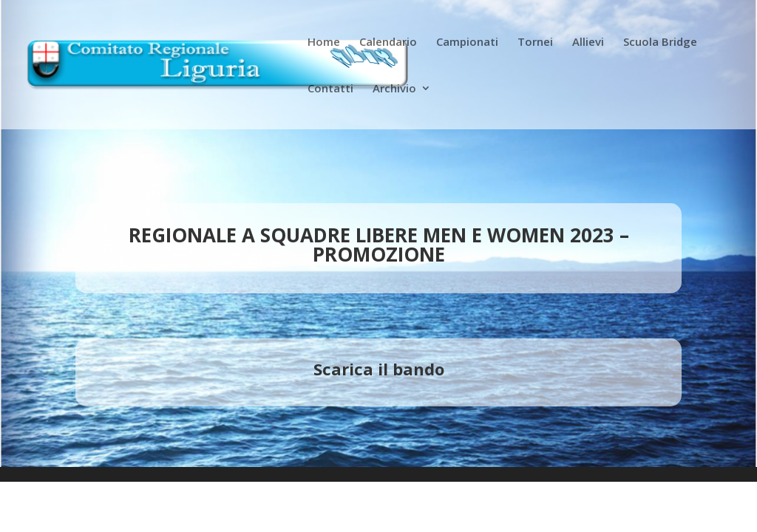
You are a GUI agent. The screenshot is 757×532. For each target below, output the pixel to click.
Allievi (588, 42)
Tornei (535, 42)
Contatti (330, 89)
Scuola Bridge (660, 42)
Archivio (394, 89)
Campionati (467, 42)
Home (324, 42)
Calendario (388, 42)
